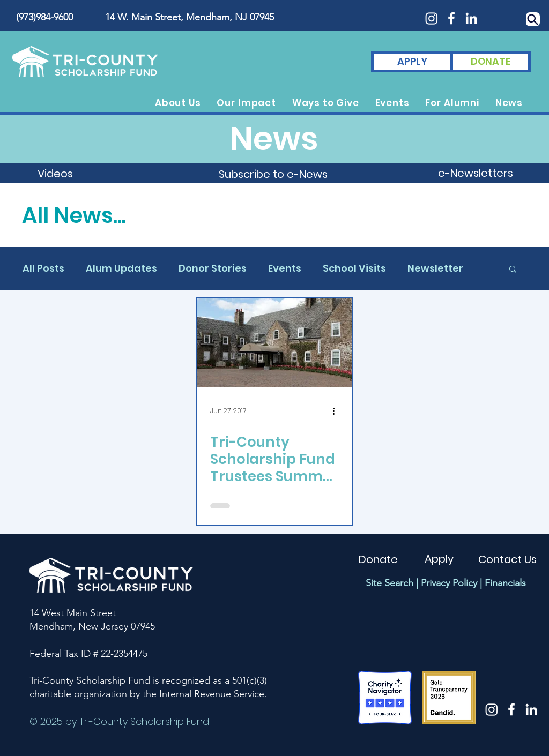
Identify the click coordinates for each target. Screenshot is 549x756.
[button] (178, 103)
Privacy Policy (449, 583)
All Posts (43, 268)
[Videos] (55, 174)
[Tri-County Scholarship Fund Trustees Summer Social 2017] (274, 343)
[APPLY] (412, 62)
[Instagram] (432, 18)
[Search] (533, 19)
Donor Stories (213, 268)
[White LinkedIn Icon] (471, 18)
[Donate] (378, 559)
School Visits (354, 268)
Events (285, 268)
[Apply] (439, 559)
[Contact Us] (507, 559)
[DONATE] (491, 62)
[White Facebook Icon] (451, 18)
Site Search (390, 583)
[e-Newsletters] (476, 173)
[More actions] (337, 411)
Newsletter (435, 268)
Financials (505, 583)
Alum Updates (121, 268)
